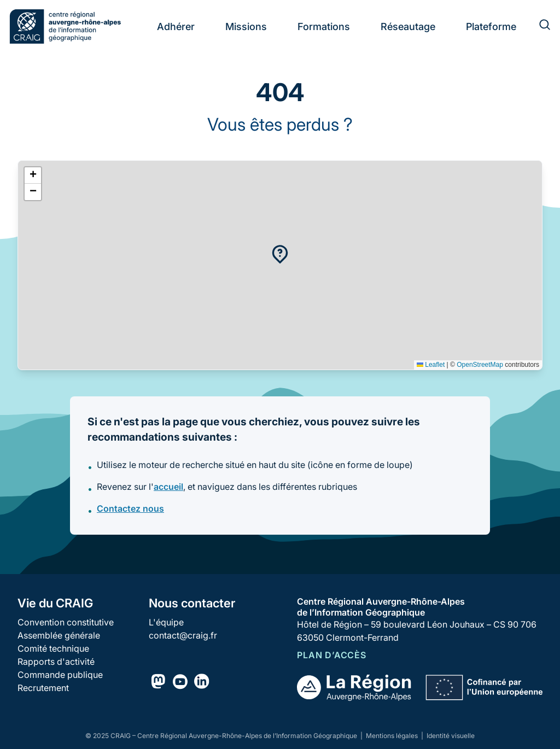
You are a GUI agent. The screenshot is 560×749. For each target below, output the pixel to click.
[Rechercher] (538, 26)
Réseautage (408, 27)
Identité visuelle (451, 736)
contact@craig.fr (183, 635)
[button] (280, 254)
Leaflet (431, 365)
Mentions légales (393, 736)
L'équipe (166, 622)
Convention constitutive (66, 622)
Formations (324, 27)
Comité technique (53, 648)
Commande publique (60, 675)
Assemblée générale (59, 635)
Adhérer (176, 27)
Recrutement (43, 688)
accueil (168, 487)
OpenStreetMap (480, 365)
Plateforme (491, 27)
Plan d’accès (332, 655)
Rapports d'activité (56, 662)
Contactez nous (130, 508)
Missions (246, 27)
